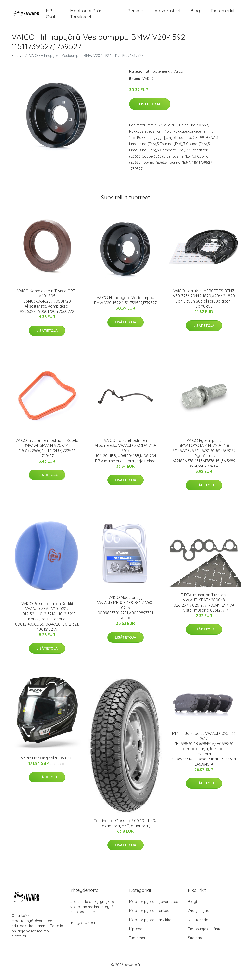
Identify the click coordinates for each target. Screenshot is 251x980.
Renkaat (136, 14)
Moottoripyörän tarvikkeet (86, 17)
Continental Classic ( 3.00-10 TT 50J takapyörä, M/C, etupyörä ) (125, 830)
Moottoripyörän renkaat (150, 917)
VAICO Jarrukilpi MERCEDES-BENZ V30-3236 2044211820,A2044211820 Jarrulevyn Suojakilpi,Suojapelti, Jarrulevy (204, 306)
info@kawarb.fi (83, 930)
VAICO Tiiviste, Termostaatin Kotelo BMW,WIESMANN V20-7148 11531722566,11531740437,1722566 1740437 (47, 455)
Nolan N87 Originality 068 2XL (47, 765)
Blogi (195, 14)
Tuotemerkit (222, 14)
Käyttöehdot (199, 927)
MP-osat (51, 17)
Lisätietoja (150, 111)
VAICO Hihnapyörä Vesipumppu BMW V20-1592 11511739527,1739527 (125, 307)
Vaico (178, 78)
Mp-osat (136, 936)
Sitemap (195, 945)
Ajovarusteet (168, 14)
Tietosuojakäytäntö (205, 936)
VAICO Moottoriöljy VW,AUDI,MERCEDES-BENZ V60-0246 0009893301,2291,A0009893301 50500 (125, 615)
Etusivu (17, 62)
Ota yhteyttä (199, 917)
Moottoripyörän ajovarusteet (154, 908)
